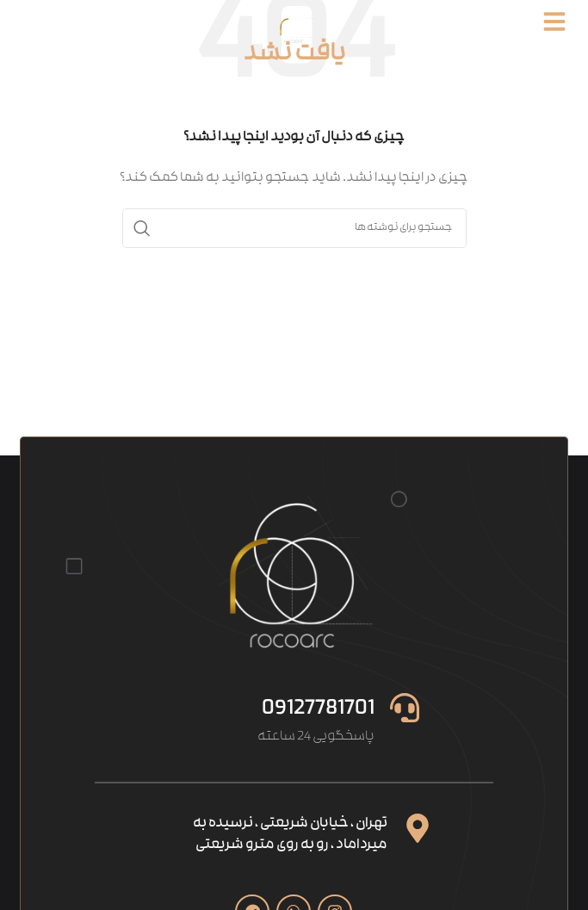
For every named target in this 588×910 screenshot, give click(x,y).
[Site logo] (294, 26)
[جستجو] (294, 228)
